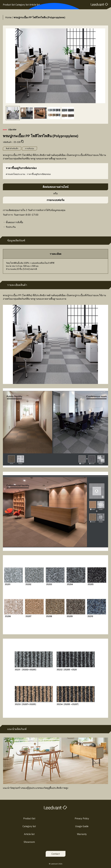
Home (8, 17)
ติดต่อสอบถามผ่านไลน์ (55, 187)
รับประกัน (11, 227)
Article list (29, 834)
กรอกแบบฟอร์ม (56, 200)
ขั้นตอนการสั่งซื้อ (14, 222)
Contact (56, 854)
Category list (29, 826)
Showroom (29, 842)
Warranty (82, 834)
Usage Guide (82, 826)
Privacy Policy (82, 818)
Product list (29, 818)
